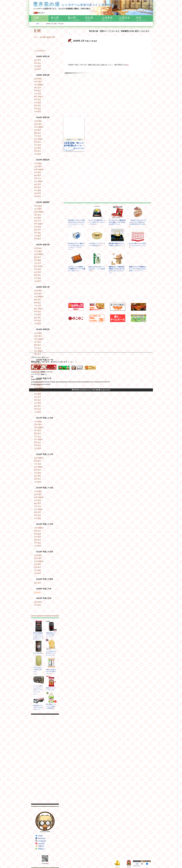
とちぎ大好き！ (40, 51)
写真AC (41, 846)
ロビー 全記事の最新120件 (45, 37)
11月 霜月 (38, 82)
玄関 (38, 24)
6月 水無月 (38, 97)
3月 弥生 (38, 63)
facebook (42, 838)
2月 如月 (38, 66)
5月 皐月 (38, 100)
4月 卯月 (38, 60)
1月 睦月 (38, 69)
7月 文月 (38, 94)
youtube (41, 844)
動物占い (42, 849)
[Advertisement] (45, 759)
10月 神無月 (39, 85)
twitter (41, 836)
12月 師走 (38, 79)
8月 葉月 (38, 91)
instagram (42, 841)
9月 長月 (38, 88)
